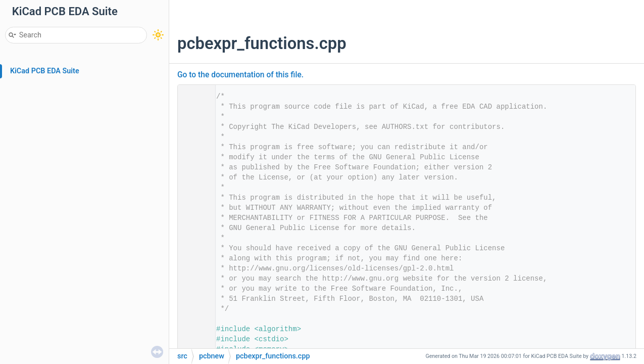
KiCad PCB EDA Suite (45, 71)
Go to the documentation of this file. (240, 75)
